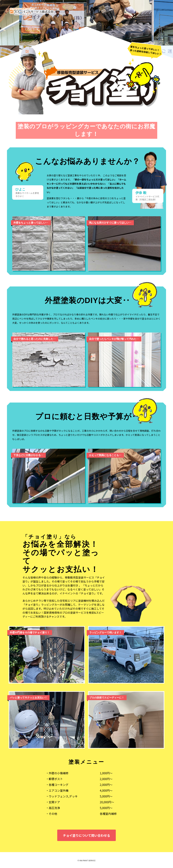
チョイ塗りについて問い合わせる (86, 835)
